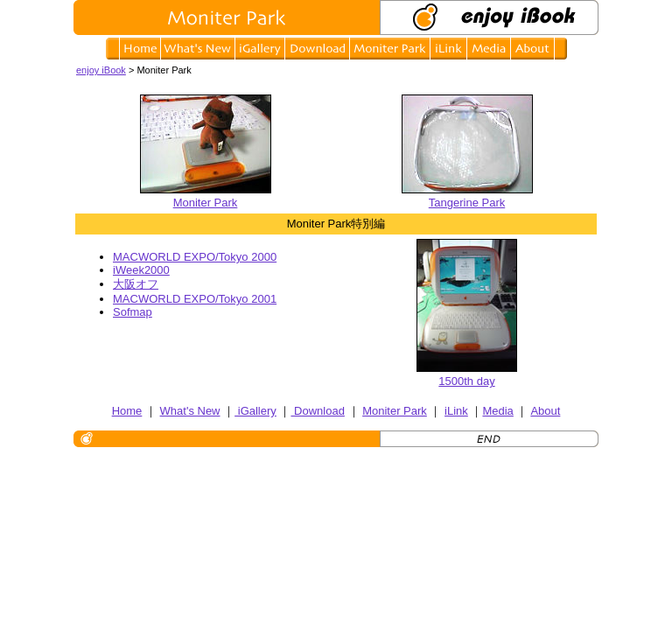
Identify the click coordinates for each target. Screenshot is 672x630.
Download (317, 411)
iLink (456, 411)
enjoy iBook (101, 70)
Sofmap (133, 312)
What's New (190, 411)
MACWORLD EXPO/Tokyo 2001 (195, 299)
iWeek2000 (141, 270)
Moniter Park (206, 196)
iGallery (255, 411)
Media (497, 411)
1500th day (466, 381)
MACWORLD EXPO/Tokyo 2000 (195, 257)
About (545, 411)
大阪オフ (136, 284)
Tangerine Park (467, 196)
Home (127, 411)
